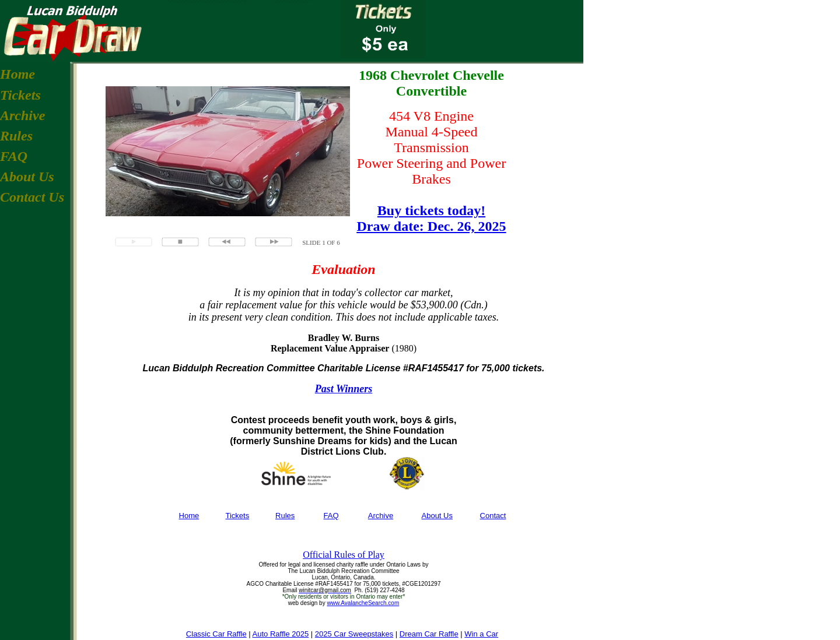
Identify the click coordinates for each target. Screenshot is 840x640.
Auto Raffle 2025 (281, 634)
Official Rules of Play (344, 555)
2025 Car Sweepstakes (354, 634)
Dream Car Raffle (429, 634)
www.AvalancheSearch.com (363, 603)
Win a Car (481, 634)
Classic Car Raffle (216, 634)
